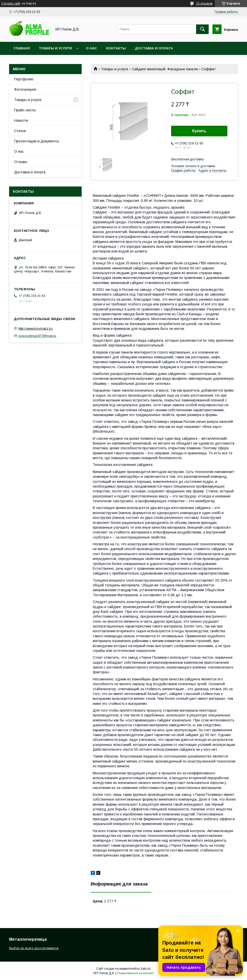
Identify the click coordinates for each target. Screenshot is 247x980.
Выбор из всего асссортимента (34, 948)
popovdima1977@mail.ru (37, 336)
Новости (21, 120)
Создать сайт (11, 4)
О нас (91, 48)
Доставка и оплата (154, 48)
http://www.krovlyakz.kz (36, 328)
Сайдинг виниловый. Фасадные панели (165, 69)
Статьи (20, 131)
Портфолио (24, 79)
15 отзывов (204, 4)
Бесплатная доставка (187, 159)
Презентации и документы (37, 141)
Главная (22, 48)
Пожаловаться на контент (135, 973)
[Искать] (202, 29)
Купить (199, 131)
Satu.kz (146, 969)
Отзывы (21, 162)
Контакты (116, 48)
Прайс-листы (25, 110)
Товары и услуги (55, 48)
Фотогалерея (25, 89)
